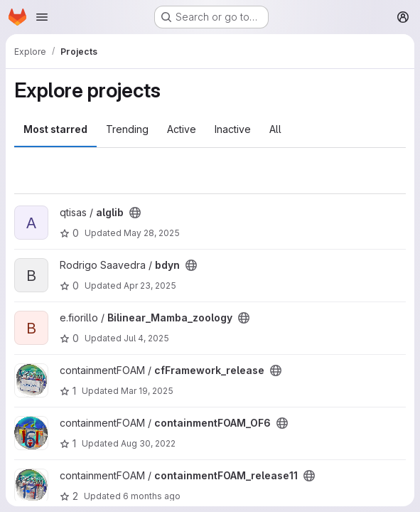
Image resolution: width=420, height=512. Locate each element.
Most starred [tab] (55, 129)
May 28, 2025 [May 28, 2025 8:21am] (152, 233)
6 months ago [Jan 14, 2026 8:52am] (152, 496)
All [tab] (275, 129)
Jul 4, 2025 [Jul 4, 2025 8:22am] (146, 338)
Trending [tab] (127, 129)
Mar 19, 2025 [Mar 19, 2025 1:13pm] (147, 391)
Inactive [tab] (233, 129)
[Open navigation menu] (42, 17)
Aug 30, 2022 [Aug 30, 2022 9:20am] (148, 443)
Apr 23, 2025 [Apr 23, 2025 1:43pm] (150, 286)
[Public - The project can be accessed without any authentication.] (135, 213)
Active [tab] (182, 129)
